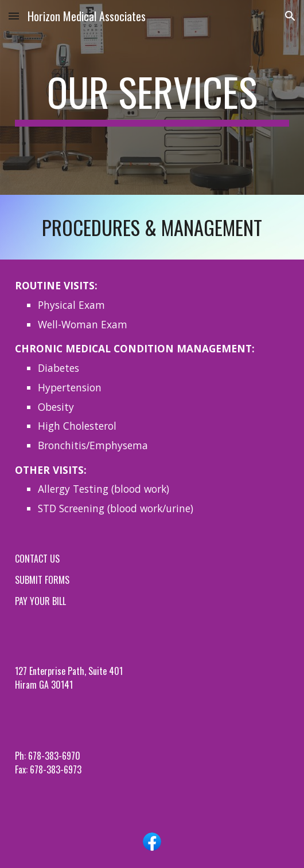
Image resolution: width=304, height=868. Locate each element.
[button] (14, 16)
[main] (152, 97)
